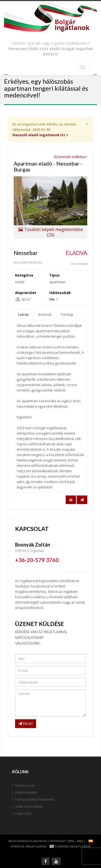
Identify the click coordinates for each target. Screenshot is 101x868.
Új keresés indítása (70, 157)
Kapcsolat (23, 813)
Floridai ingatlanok (69, 846)
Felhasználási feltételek (35, 799)
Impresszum (25, 785)
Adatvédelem (26, 792)
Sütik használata (29, 806)
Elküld (26, 723)
